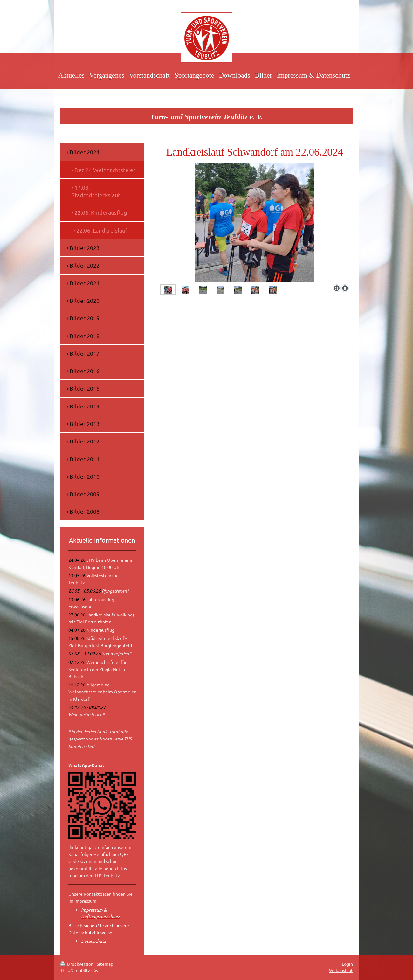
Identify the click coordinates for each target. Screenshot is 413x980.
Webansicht (341, 970)
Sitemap (105, 964)
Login (347, 964)
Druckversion (77, 964)
